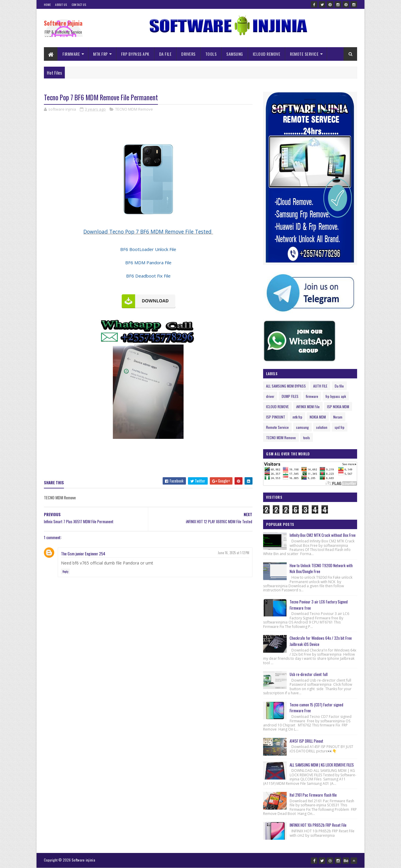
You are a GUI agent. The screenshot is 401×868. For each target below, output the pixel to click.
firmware (312, 396)
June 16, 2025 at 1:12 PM (233, 553)
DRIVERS (188, 54)
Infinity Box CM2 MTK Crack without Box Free (323, 535)
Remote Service (277, 427)
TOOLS (211, 54)
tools (307, 438)
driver (270, 396)
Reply (65, 571)
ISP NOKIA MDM (338, 407)
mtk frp (297, 417)
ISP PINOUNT (276, 417)
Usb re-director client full (309, 674)
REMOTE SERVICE (304, 54)
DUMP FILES (290, 396)
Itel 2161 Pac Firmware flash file (313, 795)
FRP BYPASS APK (135, 54)
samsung (302, 427)
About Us (61, 5)
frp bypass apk (336, 396)
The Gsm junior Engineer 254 (83, 553)
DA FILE (165, 54)
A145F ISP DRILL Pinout (306, 741)
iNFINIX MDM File (308, 407)
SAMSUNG (235, 54)
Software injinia (63, 23)
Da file (339, 386)
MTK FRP (100, 54)
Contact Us (79, 5)
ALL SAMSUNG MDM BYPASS (286, 386)
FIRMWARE (71, 54)
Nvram (338, 417)
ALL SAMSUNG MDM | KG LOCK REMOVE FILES (322, 765)
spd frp (340, 427)
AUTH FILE (320, 386)
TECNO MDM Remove (134, 109)
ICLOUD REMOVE (267, 54)
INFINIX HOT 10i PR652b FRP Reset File (318, 825)
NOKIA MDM (318, 417)
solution (322, 427)
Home (47, 5)
